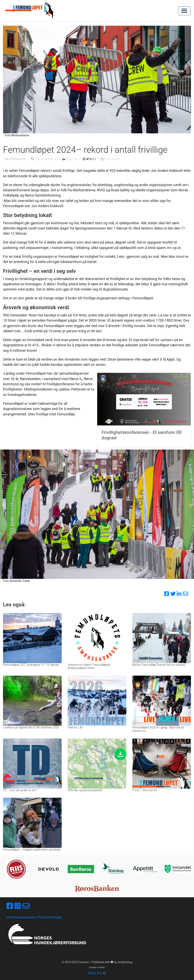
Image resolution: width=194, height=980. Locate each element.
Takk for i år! (75, 727)
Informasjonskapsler (21, 917)
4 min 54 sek (110, 159)
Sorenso (84, 962)
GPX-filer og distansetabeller (85, 790)
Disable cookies (97, 967)
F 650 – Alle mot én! (145, 790)
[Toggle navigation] (184, 11)
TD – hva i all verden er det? (20, 790)
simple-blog (125, 962)
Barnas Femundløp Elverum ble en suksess (159, 665)
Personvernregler (50, 917)
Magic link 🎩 (97, 973)
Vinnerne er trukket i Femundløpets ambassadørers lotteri (89, 666)
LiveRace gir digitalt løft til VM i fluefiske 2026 (31, 727)
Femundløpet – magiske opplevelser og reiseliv (32, 849)
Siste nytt (70, 159)
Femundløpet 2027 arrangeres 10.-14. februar (31, 665)
